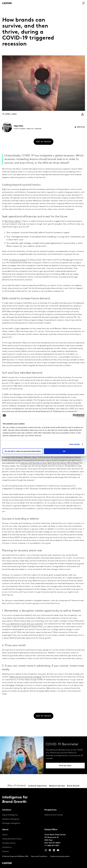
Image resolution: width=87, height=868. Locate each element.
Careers (5, 852)
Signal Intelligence (10, 815)
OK (64, 451)
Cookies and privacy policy (60, 856)
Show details (75, 444)
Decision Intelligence (11, 819)
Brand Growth (73, 786)
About (5, 835)
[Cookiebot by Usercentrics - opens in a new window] (74, 415)
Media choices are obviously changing (25, 677)
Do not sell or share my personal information (23, 451)
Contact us (7, 847)
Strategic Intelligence (11, 823)
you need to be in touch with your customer (25, 624)
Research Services (57, 786)
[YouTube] (54, 851)
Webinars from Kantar (54, 815)
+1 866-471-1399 (52, 846)
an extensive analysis (18, 260)
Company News (9, 843)
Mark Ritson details (13, 221)
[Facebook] (50, 851)
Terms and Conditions (39, 856)
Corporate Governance (12, 839)
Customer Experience (37, 786)
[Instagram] (46, 851)
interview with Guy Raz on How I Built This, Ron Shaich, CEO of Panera (50, 463)
